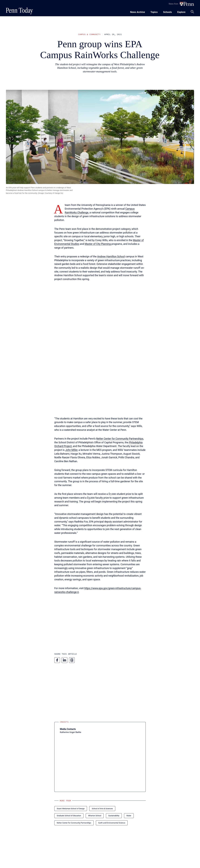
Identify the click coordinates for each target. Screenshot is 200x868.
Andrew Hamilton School (111, 257)
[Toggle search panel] (192, 12)
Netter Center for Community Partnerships (120, 439)
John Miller (71, 450)
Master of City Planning (98, 244)
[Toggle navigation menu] (154, 12)
